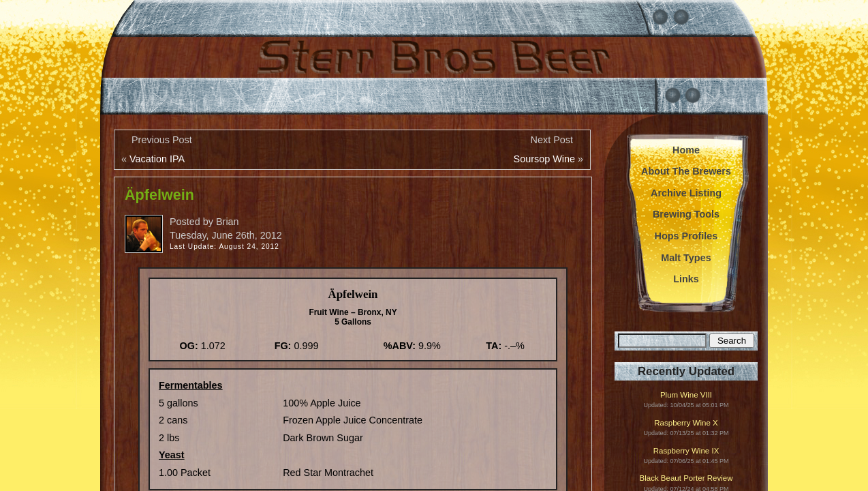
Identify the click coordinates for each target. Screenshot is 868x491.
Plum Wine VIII (686, 395)
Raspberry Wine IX (686, 451)
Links (686, 279)
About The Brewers (686, 171)
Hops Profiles (686, 236)
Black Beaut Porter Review (686, 478)
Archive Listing (686, 193)
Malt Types (686, 258)
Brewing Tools (686, 214)
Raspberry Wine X (686, 423)
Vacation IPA (157, 159)
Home (686, 150)
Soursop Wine (544, 159)
